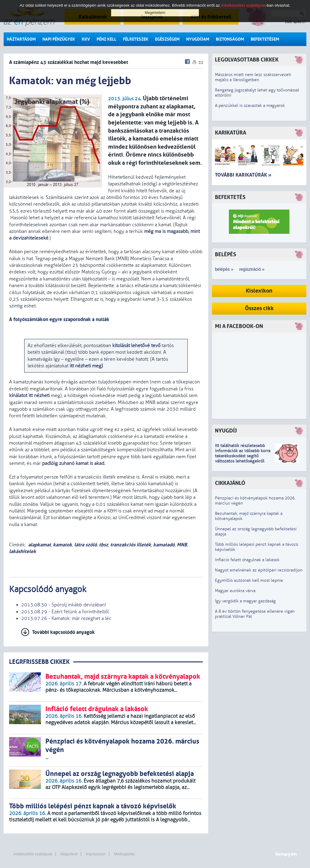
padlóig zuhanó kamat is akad (73, 463)
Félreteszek (136, 39)
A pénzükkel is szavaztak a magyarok (250, 106)
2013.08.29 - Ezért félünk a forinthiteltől (65, 612)
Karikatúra (231, 133)
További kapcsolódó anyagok (63, 632)
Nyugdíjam (198, 39)
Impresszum (96, 854)
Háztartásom (21, 39)
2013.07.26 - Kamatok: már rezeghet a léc (66, 618)
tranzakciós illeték (131, 545)
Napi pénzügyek (59, 39)
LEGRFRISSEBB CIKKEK (39, 662)
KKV (86, 39)
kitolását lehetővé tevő (136, 346)
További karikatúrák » (243, 175)
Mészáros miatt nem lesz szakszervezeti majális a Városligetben (253, 77)
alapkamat (40, 545)
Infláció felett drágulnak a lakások (247, 560)
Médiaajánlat (124, 854)
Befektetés (230, 197)
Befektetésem (265, 39)
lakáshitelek (23, 551)
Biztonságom (230, 39)
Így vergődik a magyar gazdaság (245, 601)
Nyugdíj (226, 431)
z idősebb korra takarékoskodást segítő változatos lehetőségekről (243, 456)
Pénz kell (106, 39)
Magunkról (69, 854)
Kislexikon (259, 291)
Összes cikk (259, 308)
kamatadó (164, 545)
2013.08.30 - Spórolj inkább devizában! (64, 605)
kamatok (63, 545)
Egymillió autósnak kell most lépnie (249, 580)
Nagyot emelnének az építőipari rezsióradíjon (259, 570)
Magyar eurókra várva (235, 591)
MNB (182, 545)
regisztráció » (252, 269)
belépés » (224, 269)
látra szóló (86, 545)
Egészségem (167, 39)
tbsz (104, 545)
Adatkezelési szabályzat (33, 854)
